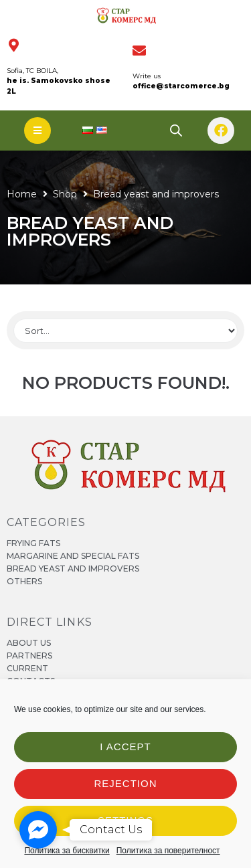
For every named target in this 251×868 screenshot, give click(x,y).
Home (22, 194)
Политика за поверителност (168, 851)
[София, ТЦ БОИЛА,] (13, 46)
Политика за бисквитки (67, 851)
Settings (125, 820)
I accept (125, 747)
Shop (65, 194)
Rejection (125, 783)
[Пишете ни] (139, 51)
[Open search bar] (176, 130)
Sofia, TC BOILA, (32, 71)
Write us (147, 76)
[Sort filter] (125, 331)
